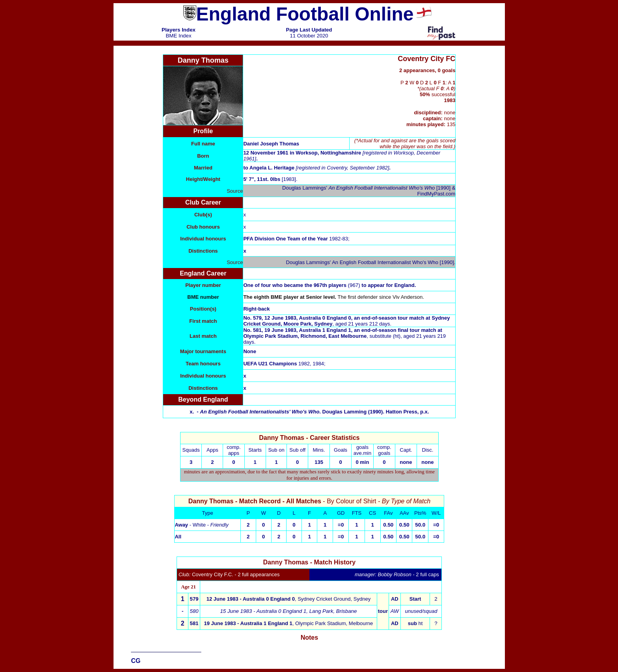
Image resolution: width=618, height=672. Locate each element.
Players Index (179, 30)
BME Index (178, 36)
